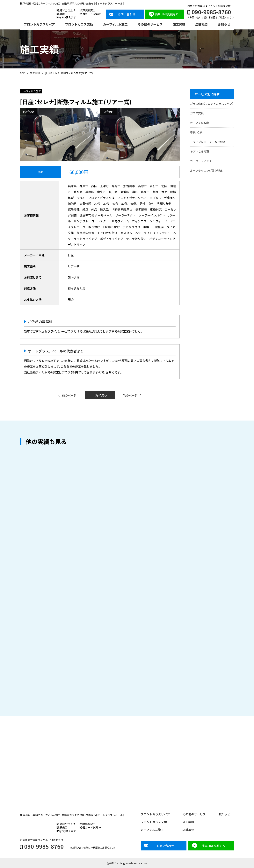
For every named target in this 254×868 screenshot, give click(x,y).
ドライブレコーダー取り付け (208, 142)
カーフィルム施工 (201, 123)
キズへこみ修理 (200, 151)
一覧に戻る (100, 395)
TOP (22, 73)
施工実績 (35, 73)
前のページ (69, 395)
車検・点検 (196, 132)
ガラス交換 (197, 113)
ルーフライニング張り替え (206, 170)
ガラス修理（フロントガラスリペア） (212, 104)
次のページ (130, 395)
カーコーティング (201, 161)
